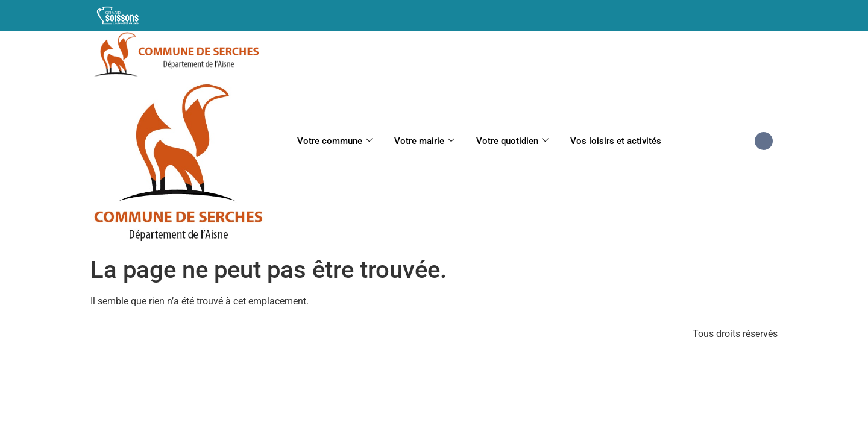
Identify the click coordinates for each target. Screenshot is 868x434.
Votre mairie (424, 141)
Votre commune (335, 141)
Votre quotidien (512, 141)
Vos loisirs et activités (616, 141)
